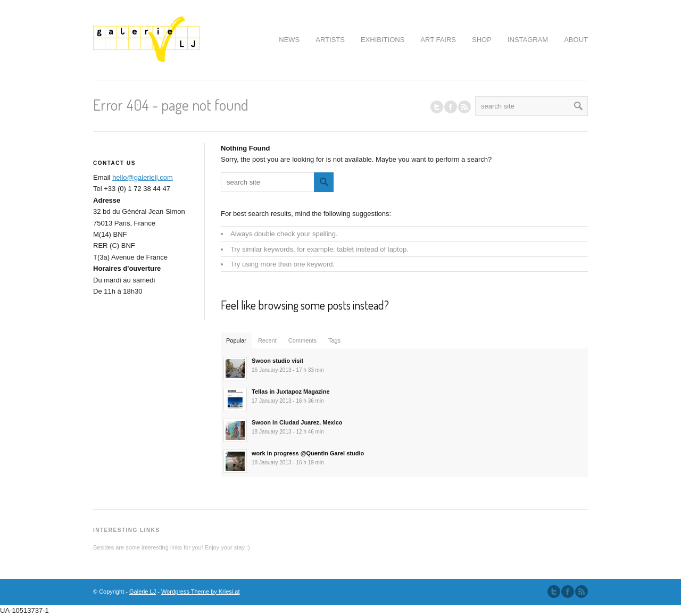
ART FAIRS (438, 40)
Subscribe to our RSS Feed (582, 592)
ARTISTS (330, 40)
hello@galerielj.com (143, 177)
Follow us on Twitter (437, 107)
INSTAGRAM (528, 40)
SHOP (482, 40)
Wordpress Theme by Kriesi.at (201, 592)
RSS (464, 107)
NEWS (289, 40)
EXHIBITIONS (383, 40)
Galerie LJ (143, 592)
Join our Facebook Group (451, 107)
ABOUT (576, 40)
